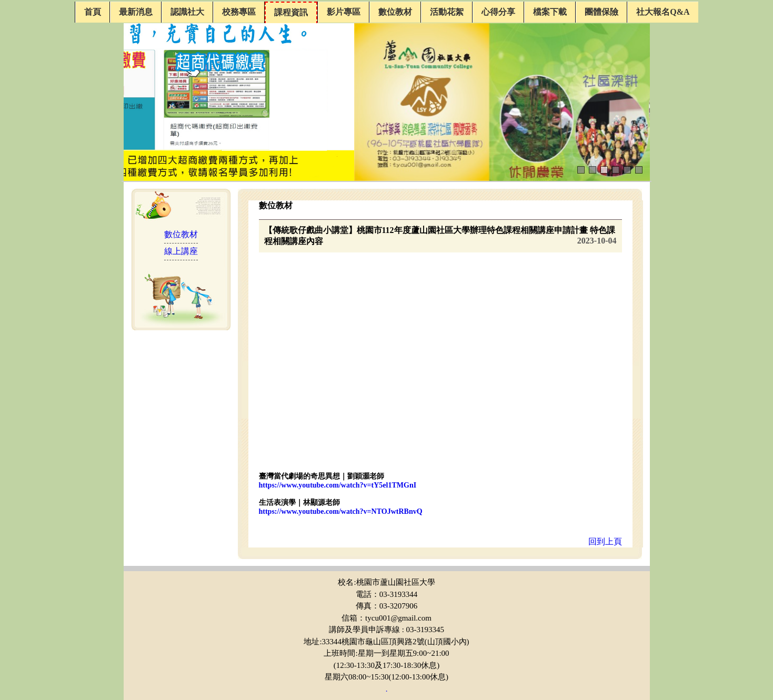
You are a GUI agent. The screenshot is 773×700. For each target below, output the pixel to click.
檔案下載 (550, 12)
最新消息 (136, 12)
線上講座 (181, 251)
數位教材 (395, 12)
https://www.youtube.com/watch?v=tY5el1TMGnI (338, 485)
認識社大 (187, 12)
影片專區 (344, 12)
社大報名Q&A (663, 12)
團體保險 (601, 12)
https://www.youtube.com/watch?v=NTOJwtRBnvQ (341, 511)
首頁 (93, 12)
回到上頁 (605, 541)
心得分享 (498, 12)
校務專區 (239, 12)
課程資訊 (291, 12)
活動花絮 (447, 12)
